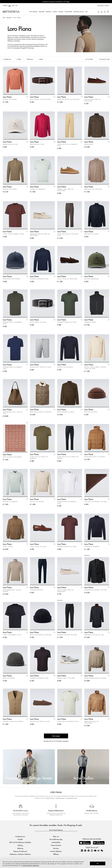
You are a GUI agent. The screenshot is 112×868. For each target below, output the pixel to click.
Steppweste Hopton (90, 322)
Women (5, 6)
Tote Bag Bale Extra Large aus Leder (13, 413)
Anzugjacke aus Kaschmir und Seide (96, 590)
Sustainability (56, 842)
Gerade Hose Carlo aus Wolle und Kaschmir (68, 457)
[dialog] (56, 863)
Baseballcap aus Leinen (10, 144)
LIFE (16, 6)
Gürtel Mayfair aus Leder (38, 322)
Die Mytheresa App (56, 839)
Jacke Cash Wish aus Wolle (66, 412)
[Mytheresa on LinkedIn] (82, 851)
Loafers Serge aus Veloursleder (67, 279)
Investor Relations (56, 851)
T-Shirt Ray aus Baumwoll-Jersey (13, 234)
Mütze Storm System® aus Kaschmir (41, 635)
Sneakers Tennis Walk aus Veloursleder (65, 190)
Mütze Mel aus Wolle (91, 412)
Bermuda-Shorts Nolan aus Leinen (41, 367)
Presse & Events (56, 845)
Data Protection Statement (31, 866)
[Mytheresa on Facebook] (85, 851)
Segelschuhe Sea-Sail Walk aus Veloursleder (40, 235)
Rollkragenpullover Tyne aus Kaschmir (12, 591)
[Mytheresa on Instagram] (92, 851)
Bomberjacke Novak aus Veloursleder (91, 722)
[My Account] (102, 12)
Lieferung (20, 848)
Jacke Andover (89, 144)
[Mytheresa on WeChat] (102, 851)
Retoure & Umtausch (20, 851)
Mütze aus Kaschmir (9, 678)
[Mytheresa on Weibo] (98, 851)
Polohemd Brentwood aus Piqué (67, 322)
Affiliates (56, 854)
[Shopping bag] (108, 12)
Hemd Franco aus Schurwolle (93, 189)
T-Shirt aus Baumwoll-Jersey (12, 635)
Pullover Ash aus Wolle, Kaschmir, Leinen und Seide (96, 368)
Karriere (56, 848)
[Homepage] (11, 12)
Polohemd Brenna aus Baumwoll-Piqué (13, 323)
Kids (13, 6)
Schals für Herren (50, 798)
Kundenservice (20, 836)
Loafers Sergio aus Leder (38, 546)
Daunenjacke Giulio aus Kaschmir (95, 457)
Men (10, 6)
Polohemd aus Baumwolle (37, 189)
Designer (9, 18)
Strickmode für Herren (72, 798)
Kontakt (20, 839)
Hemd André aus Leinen (37, 144)
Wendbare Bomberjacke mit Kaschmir (96, 678)
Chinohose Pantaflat (36, 590)
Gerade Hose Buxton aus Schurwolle (68, 99)
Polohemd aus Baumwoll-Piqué (39, 279)
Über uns (56, 836)
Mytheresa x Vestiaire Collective (20, 854)
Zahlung (20, 845)
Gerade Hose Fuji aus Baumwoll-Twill (67, 145)
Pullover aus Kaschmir (10, 99)
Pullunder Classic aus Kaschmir (13, 721)
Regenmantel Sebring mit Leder (94, 635)
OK (98, 863)
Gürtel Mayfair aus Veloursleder (41, 99)
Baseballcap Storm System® (11, 279)
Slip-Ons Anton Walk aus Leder (40, 721)
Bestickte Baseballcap (91, 279)
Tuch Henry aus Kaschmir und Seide (96, 502)
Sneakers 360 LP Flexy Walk (66, 678)
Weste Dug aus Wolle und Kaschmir (41, 412)
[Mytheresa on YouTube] (95, 851)
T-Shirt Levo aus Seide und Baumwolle (39, 457)
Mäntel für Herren (60, 798)
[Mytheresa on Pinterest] (89, 851)
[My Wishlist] (105, 12)
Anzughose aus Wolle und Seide (67, 635)
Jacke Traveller (8, 546)
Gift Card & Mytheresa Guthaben (20, 842)
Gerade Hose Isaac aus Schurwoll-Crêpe (68, 235)
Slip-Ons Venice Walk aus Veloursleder (92, 100)
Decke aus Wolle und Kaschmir (12, 457)
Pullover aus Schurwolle (65, 367)
